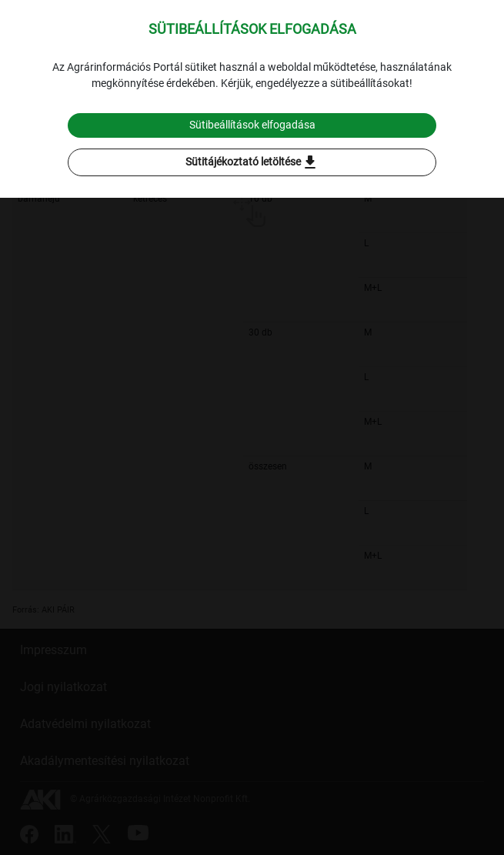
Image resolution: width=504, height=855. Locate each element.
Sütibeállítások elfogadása (252, 125)
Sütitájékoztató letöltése (252, 162)
